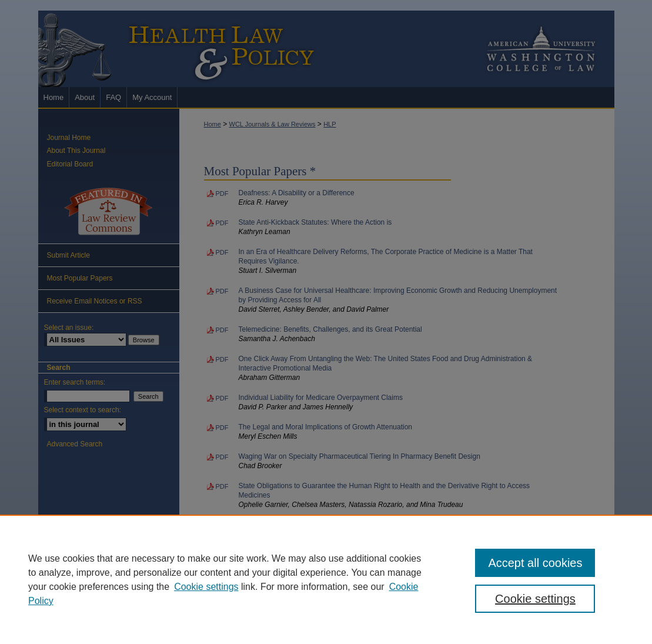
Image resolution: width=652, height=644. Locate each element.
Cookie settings (206, 587)
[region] (326, 579)
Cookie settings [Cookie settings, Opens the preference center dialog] (535, 599)
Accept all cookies (535, 563)
